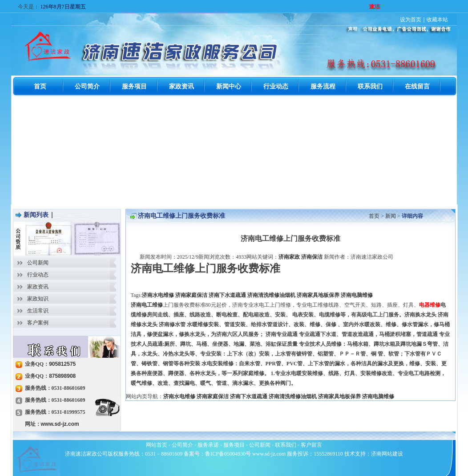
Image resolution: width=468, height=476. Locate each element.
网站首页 (157, 445)
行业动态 (38, 275)
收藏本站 (437, 20)
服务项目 (234, 445)
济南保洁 (312, 257)
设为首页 (411, 20)
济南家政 (289, 257)
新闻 (391, 216)
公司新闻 (38, 263)
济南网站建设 (387, 454)
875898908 (62, 376)
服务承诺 (208, 445)
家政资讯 (38, 287)
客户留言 (311, 445)
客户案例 (38, 323)
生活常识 (38, 311)
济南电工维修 (147, 305)
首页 (374, 216)
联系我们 (286, 445)
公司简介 (182, 445)
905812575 (62, 364)
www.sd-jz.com (60, 424)
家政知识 (38, 299)
